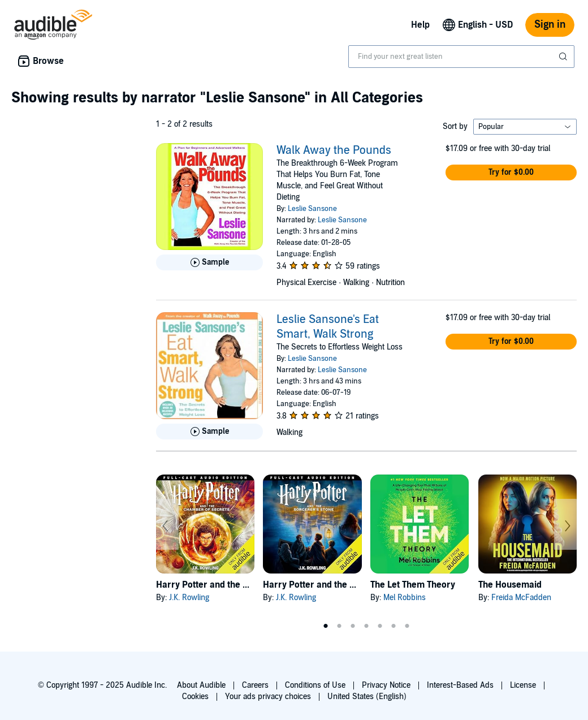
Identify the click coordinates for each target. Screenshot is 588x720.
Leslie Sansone (312, 209)
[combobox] (461, 57)
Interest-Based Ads (460, 685)
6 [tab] (394, 626)
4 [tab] (366, 626)
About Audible (201, 685)
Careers (255, 685)
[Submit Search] (564, 57)
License (523, 685)
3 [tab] (353, 626)
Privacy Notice (386, 685)
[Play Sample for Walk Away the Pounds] (209, 262)
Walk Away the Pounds (334, 150)
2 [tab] (339, 626)
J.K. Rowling (189, 598)
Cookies (195, 697)
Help (420, 25)
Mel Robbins (405, 598)
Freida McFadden (521, 598)
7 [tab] (407, 626)
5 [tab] (380, 626)
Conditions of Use (315, 685)
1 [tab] (326, 626)
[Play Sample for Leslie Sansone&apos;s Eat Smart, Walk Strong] (209, 432)
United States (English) (367, 697)
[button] (511, 173)
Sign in (550, 25)
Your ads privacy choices (268, 697)
